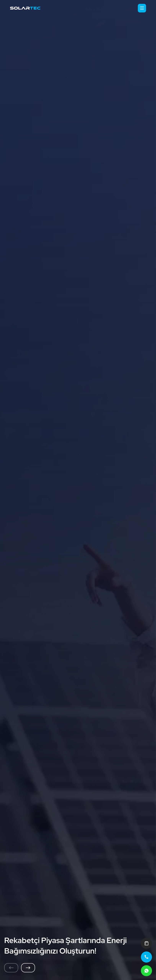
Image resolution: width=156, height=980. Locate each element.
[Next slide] (28, 968)
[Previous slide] (11, 968)
